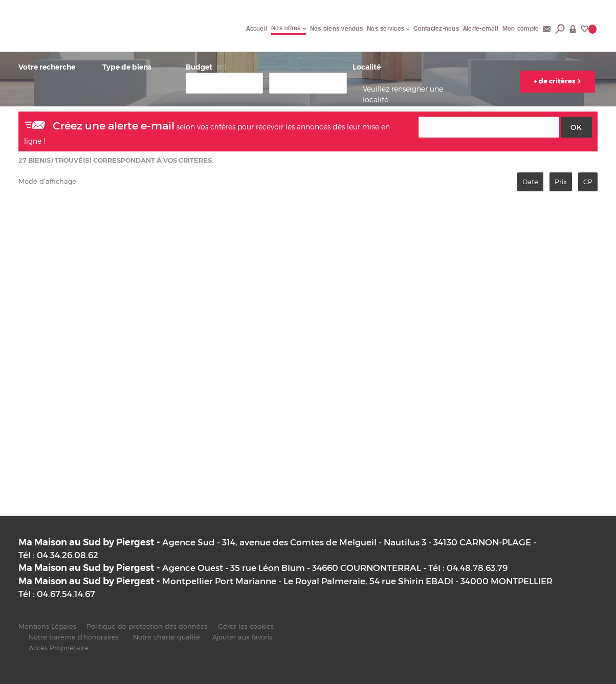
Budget (199, 67)
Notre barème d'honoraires (75, 637)
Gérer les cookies (246, 626)
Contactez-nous (436, 28)
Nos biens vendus (336, 28)
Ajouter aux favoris (242, 637)
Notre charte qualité (167, 637)
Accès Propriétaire (59, 648)
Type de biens (127, 67)
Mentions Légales (47, 626)
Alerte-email (481, 28)
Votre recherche (47, 67)
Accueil (257, 28)
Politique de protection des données (147, 626)
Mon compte (521, 28)
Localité (367, 67)
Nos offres (289, 28)
